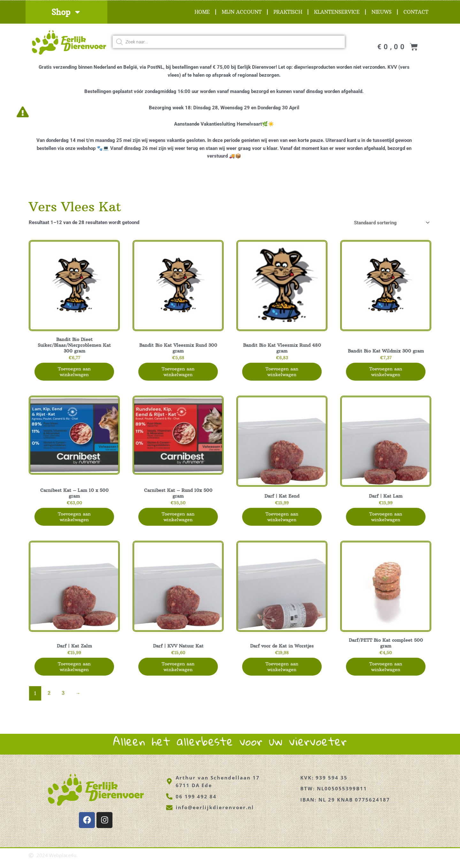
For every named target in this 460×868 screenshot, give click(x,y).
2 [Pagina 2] (49, 699)
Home (202, 12)
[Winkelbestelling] (391, 223)
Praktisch (288, 12)
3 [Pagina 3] (63, 699)
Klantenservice (337, 12)
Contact (416, 12)
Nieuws (382, 12)
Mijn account (242, 12)
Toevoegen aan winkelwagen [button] (74, 373)
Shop (66, 12)
